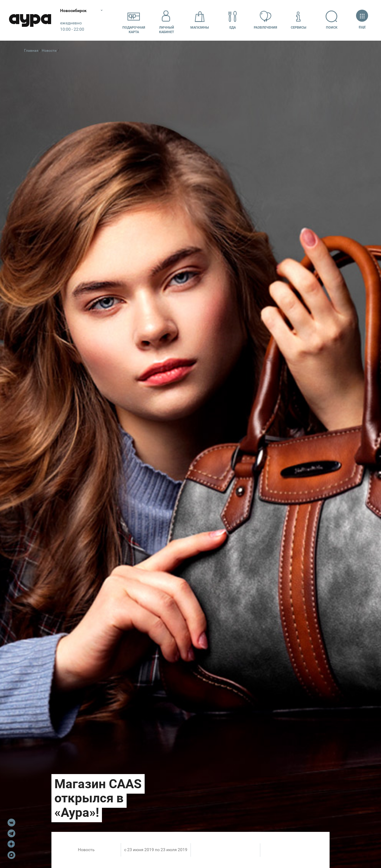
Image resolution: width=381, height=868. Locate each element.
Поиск (332, 20)
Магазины (200, 20)
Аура (30, 20)
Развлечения (266, 20)
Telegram (11, 833)
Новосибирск (73, 11)
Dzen (11, 844)
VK (11, 823)
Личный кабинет (167, 20)
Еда (233, 20)
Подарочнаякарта (134, 20)
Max (11, 855)
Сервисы (299, 20)
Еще (362, 20)
